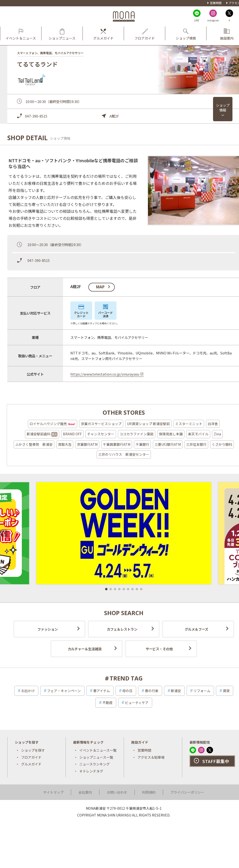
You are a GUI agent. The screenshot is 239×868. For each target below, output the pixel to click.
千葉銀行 (142, 444)
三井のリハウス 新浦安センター (124, 454)
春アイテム (102, 691)
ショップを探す (33, 750)
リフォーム (202, 691)
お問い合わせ (117, 792)
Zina (217, 434)
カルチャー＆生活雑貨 (85, 649)
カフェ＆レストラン (122, 629)
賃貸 (226, 691)
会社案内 (85, 792)
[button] (106, 589)
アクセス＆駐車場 (151, 757)
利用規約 (149, 792)
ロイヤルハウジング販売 (53, 424)
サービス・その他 (159, 649)
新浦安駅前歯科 (42, 434)
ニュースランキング (95, 764)
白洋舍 (213, 424)
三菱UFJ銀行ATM (168, 444)
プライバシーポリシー (187, 792)
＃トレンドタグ (91, 771)
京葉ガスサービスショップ (101, 424)
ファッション (48, 629)
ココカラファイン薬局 (137, 434)
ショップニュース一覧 (96, 757)
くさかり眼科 (222, 444)
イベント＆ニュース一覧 (98, 750)
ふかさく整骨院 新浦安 (34, 444)
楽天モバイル (198, 434)
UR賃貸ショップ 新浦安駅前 (148, 424)
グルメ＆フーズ (196, 629)
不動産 (107, 703)
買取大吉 (65, 444)
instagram (213, 20)
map (100, 287)
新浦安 (176, 691)
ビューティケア (137, 703)
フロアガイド (31, 757)
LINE (197, 20)
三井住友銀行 (196, 444)
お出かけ (28, 691)
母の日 (127, 691)
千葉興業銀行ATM (117, 444)
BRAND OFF (72, 434)
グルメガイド (31, 764)
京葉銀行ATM (87, 444)
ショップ (223, 107)
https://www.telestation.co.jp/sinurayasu (105, 374)
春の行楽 (152, 691)
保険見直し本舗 (171, 434)
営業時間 (216, 3)
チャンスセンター (101, 434)
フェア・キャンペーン (64, 691)
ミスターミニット (189, 424)
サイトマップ (53, 792)
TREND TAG (126, 678)
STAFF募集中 (216, 761)
